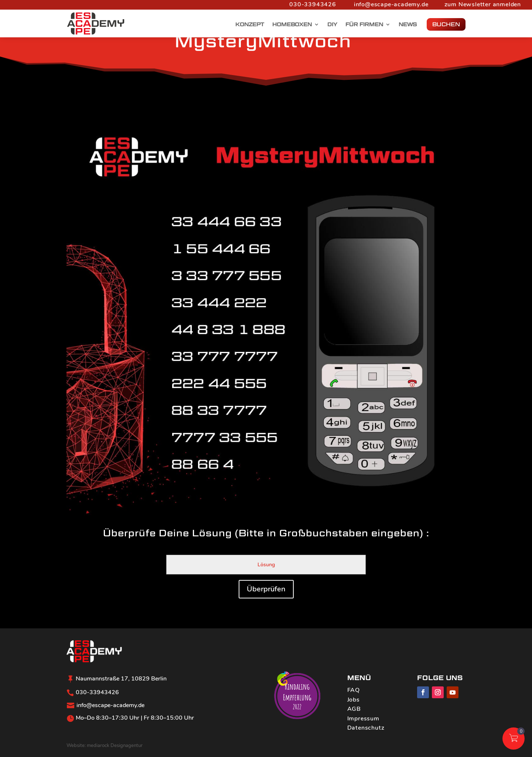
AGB (354, 709)
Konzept (250, 25)
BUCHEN (446, 24)
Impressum (363, 719)
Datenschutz (366, 728)
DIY (332, 25)
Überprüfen (266, 589)
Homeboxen (292, 25)
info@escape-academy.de (391, 4)
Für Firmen (364, 25)
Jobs (354, 700)
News (408, 25)
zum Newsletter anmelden (483, 4)
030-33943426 (313, 4)
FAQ (354, 690)
